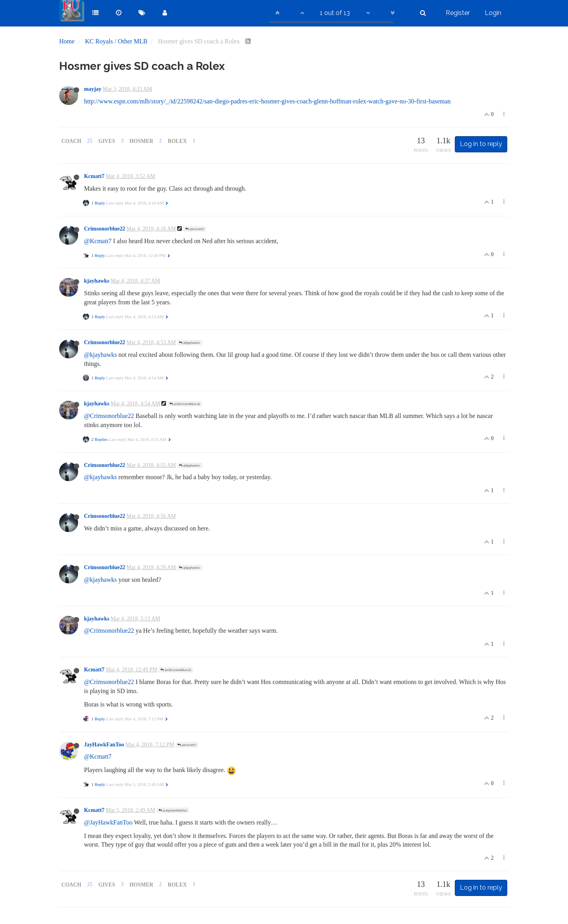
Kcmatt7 (94, 176)
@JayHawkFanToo (173, 810)
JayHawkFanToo (104, 745)
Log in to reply (481, 144)
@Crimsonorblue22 (185, 404)
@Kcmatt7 (195, 229)
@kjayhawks (190, 343)
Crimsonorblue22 (105, 229)
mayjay (93, 89)
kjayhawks (97, 281)
